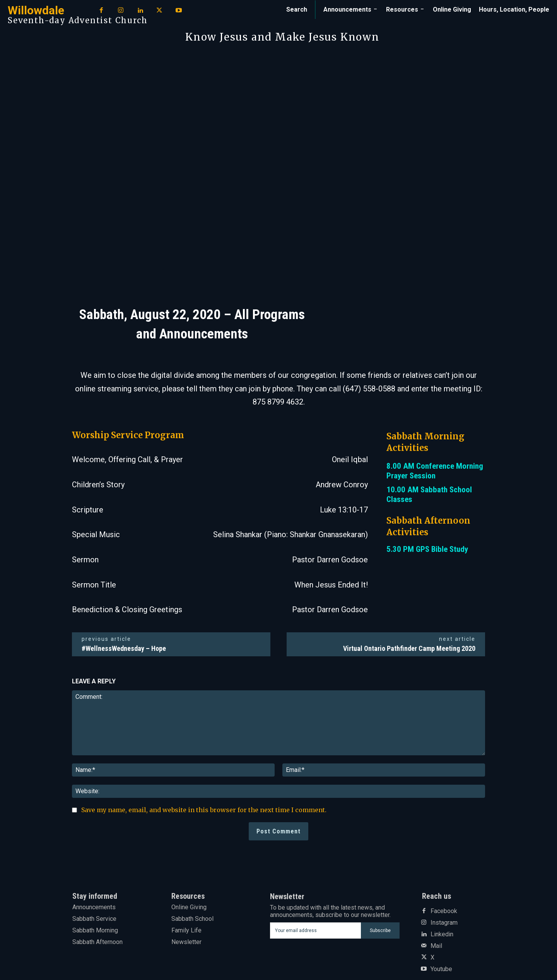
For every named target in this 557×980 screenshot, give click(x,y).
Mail (436, 946)
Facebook (444, 911)
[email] (315, 930)
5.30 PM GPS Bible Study (427, 549)
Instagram (444, 923)
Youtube (441, 969)
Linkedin (442, 934)
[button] (297, 10)
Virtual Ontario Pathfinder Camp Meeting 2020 (409, 648)
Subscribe (380, 930)
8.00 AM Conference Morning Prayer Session (435, 471)
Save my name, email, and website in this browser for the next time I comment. (204, 810)
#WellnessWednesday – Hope (124, 648)
